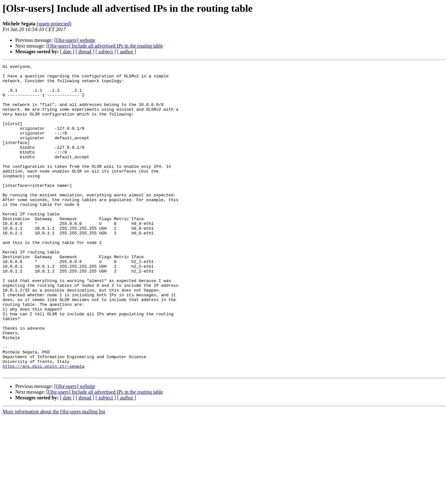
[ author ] (127, 52)
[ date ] (67, 52)
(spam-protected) (54, 24)
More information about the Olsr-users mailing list (54, 473)
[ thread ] (85, 52)
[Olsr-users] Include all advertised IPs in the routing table (105, 46)
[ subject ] (106, 52)
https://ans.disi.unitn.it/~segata (43, 427)
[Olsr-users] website (75, 40)
